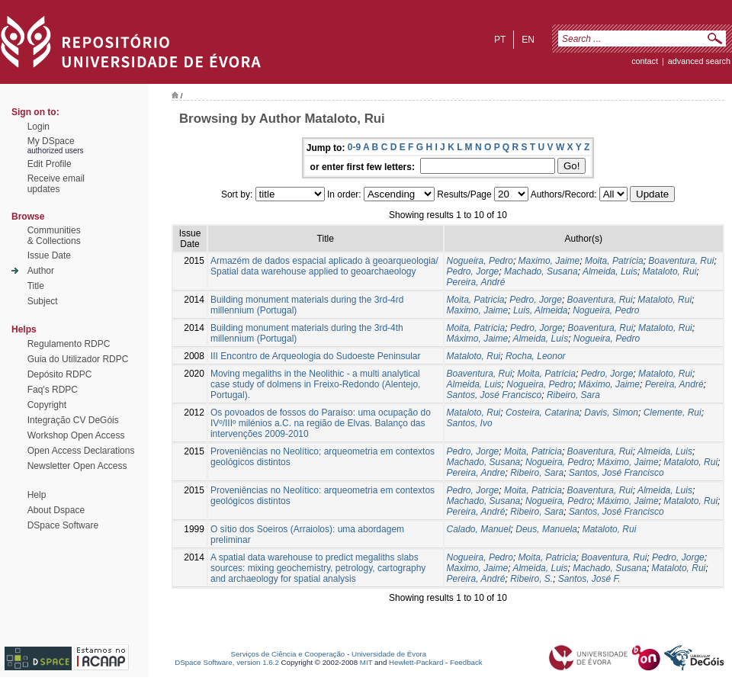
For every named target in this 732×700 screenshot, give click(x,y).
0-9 (354, 147)
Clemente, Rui (673, 413)
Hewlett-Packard (416, 662)
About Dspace (56, 510)
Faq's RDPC (53, 390)
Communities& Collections (54, 236)
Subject (43, 301)
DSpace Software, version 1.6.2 (227, 662)
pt (500, 40)
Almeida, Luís (540, 339)
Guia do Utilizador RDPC (78, 359)
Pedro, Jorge (473, 271)
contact (645, 61)
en (528, 40)
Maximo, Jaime (549, 261)
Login (39, 127)
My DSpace (51, 141)
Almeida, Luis (610, 271)
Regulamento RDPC (69, 344)
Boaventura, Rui (681, 261)
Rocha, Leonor (536, 356)
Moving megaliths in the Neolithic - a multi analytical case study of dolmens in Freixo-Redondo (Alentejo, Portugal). (315, 384)
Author (41, 271)
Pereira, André (476, 282)
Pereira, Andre (476, 473)
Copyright (47, 405)
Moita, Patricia (476, 300)
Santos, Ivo (470, 423)
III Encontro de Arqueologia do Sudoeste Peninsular (316, 356)
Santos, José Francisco (494, 395)
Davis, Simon (611, 413)
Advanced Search (699, 61)
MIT (366, 662)
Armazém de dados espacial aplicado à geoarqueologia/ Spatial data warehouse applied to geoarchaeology (324, 266)
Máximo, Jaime (478, 339)
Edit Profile (50, 164)
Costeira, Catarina (543, 413)
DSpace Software (63, 525)
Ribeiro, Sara (573, 395)
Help (37, 495)
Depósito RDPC (60, 374)
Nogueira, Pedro (480, 261)
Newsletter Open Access (77, 466)
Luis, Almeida (541, 310)
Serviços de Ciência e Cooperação (288, 654)
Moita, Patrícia (614, 261)
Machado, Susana (541, 271)
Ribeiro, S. (531, 579)
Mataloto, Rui (670, 271)
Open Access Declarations (81, 451)
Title (36, 286)
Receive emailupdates (56, 184)
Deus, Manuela (546, 529)
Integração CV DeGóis (73, 420)
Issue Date (49, 255)
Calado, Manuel (479, 529)
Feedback (466, 662)
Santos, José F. (589, 579)
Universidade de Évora (389, 654)
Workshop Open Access (76, 435)
